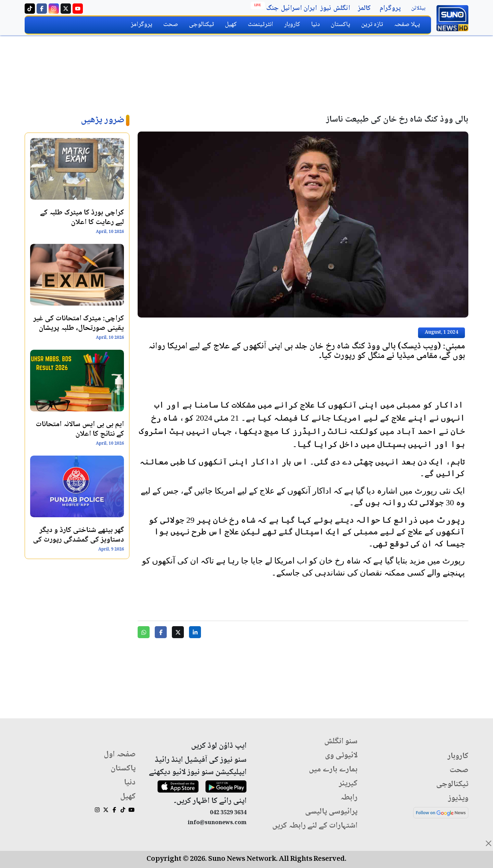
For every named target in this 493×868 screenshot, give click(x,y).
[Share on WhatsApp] (144, 632)
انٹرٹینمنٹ (261, 24)
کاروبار (292, 24)
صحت (171, 24)
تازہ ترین (372, 24)
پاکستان (340, 24)
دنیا (315, 24)
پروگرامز (142, 24)
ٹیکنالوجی (201, 24)
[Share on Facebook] (161, 632)
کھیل (231, 24)
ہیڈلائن (418, 8)
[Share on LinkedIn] (195, 632)
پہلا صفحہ (407, 24)
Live (258, 5)
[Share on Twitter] (178, 632)
